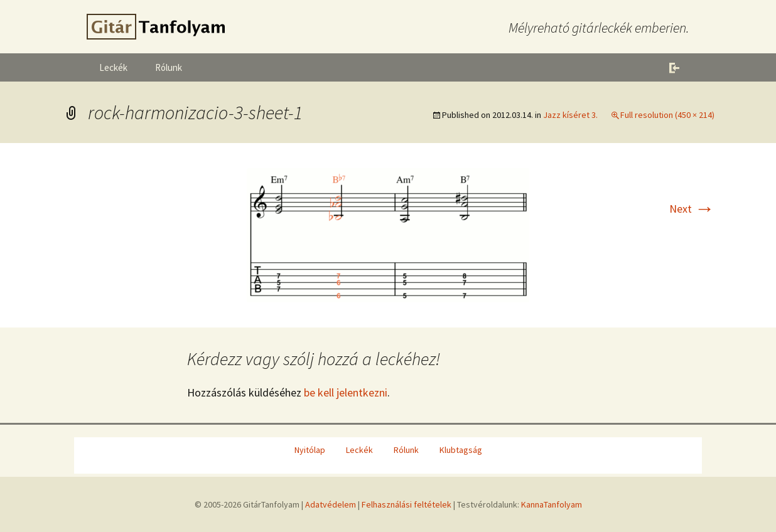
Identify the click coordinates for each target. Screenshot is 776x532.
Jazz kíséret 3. (570, 115)
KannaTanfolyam (552, 504)
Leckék (113, 67)
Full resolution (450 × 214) (667, 115)
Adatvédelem (331, 504)
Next (692, 209)
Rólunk (169, 67)
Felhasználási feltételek (407, 504)
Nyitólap (310, 450)
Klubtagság (461, 450)
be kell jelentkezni (346, 392)
